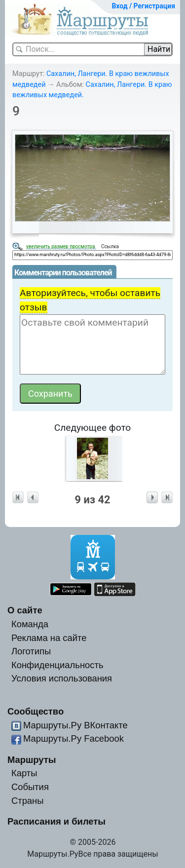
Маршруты (32, 760)
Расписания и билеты (56, 821)
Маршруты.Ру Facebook (74, 738)
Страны (28, 801)
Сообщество (36, 711)
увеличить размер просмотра (61, 246)
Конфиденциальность (57, 665)
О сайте (25, 610)
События (30, 787)
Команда (30, 624)
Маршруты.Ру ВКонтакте (75, 725)
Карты (24, 773)
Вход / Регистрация (143, 6)
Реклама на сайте (49, 638)
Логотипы (31, 651)
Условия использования (62, 678)
